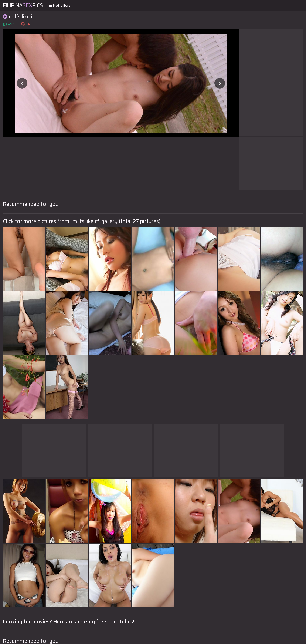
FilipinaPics (23, 5)
